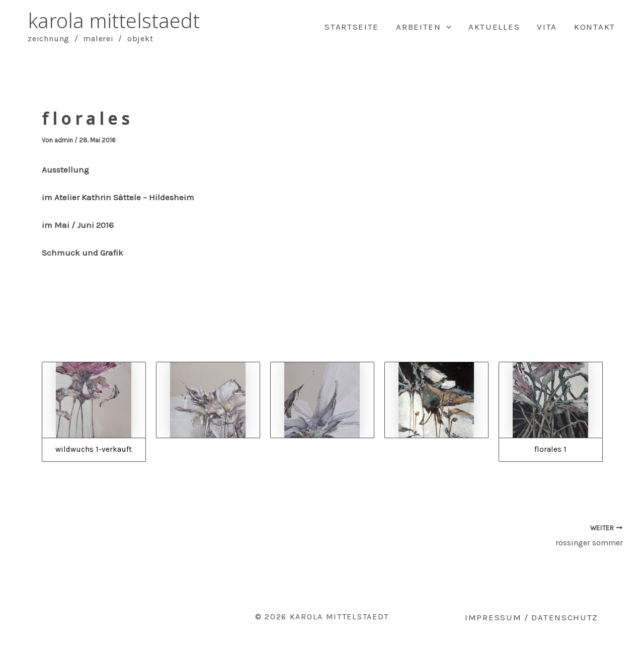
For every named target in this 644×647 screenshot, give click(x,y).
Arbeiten (424, 27)
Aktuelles (494, 27)
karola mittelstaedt (114, 20)
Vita (547, 27)
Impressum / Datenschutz (532, 617)
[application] (446, 27)
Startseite (352, 27)
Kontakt (595, 27)
